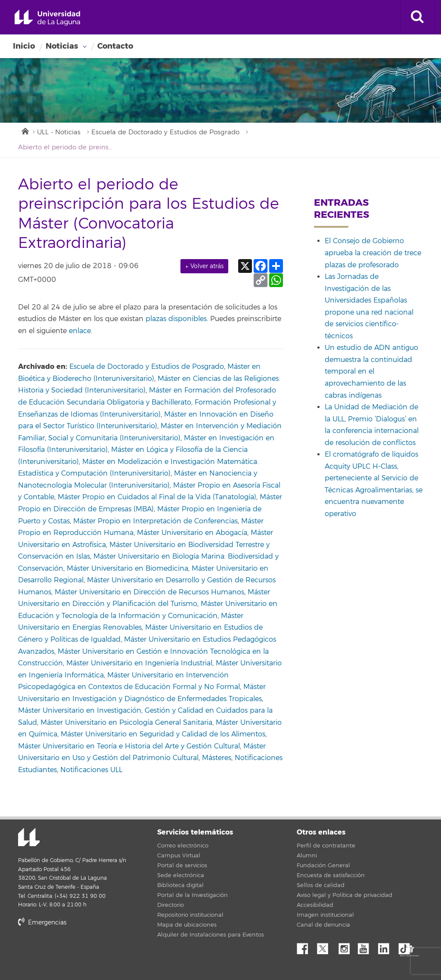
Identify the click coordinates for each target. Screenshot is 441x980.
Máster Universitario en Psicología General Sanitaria (126, 723)
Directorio (171, 905)
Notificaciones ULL (91, 770)
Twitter (326, 946)
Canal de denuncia (323, 925)
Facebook (306, 946)
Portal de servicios (182, 866)
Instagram (346, 946)
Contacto (115, 46)
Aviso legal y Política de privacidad (345, 895)
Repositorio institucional (190, 915)
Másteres (217, 758)
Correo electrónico (183, 846)
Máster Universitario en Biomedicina (127, 569)
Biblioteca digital (180, 885)
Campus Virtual (179, 856)
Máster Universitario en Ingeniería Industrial (139, 663)
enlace (80, 331)
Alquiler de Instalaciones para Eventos (211, 935)
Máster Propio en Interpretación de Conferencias (155, 521)
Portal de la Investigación (193, 895)
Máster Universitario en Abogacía (192, 533)
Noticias (62, 46)
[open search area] (417, 17)
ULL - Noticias (59, 132)
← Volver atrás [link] (204, 266)
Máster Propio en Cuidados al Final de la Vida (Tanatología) (157, 497)
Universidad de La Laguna (47, 18)
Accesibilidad (315, 905)
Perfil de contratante (326, 846)
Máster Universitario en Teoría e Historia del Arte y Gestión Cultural (129, 746)
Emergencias (42, 923)
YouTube (366, 946)
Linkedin (387, 946)
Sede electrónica (181, 875)
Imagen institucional (325, 915)
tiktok (407, 946)
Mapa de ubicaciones (187, 925)
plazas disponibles (176, 319)
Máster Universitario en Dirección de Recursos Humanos (149, 592)
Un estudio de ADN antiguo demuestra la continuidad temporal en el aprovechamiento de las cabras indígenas (371, 371)
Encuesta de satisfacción (331, 875)
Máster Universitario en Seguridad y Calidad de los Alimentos (163, 734)
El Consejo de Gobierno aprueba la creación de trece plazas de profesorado (373, 253)
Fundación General (323, 866)
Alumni (307, 856)
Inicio (24, 46)
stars (83, 952)
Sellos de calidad (321, 885)
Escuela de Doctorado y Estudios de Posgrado (165, 132)
